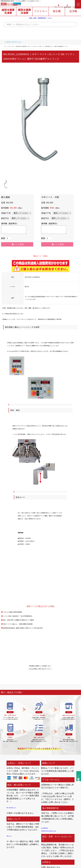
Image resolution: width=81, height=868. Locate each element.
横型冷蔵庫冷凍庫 (24, 17)
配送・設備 (33, 23)
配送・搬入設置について (17, 807)
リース (50, 23)
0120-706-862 (28, 5)
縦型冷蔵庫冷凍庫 (8, 17)
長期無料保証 (42, 23)
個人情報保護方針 (49, 828)
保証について (12, 836)
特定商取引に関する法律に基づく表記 (57, 830)
